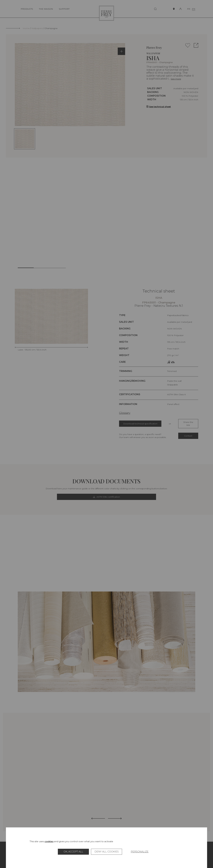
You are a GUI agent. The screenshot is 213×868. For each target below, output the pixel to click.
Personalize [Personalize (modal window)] (140, 852)
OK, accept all (73, 852)
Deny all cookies (107, 852)
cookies (49, 841)
